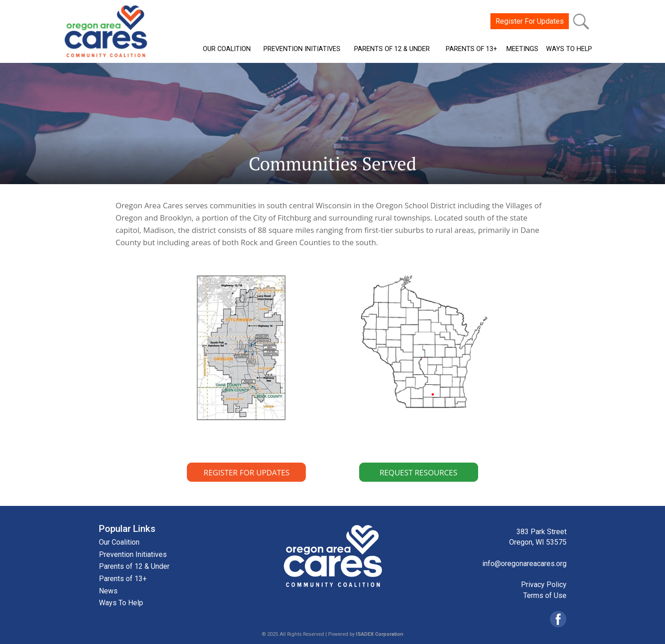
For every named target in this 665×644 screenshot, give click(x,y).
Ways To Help (121, 603)
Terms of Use (545, 595)
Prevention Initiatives (133, 554)
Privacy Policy (544, 585)
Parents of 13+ (123, 579)
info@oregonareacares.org (524, 564)
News (108, 591)
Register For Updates (530, 21)
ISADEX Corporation (380, 634)
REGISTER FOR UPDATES (247, 472)
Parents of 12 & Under (134, 566)
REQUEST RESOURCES (419, 472)
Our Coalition (119, 542)
